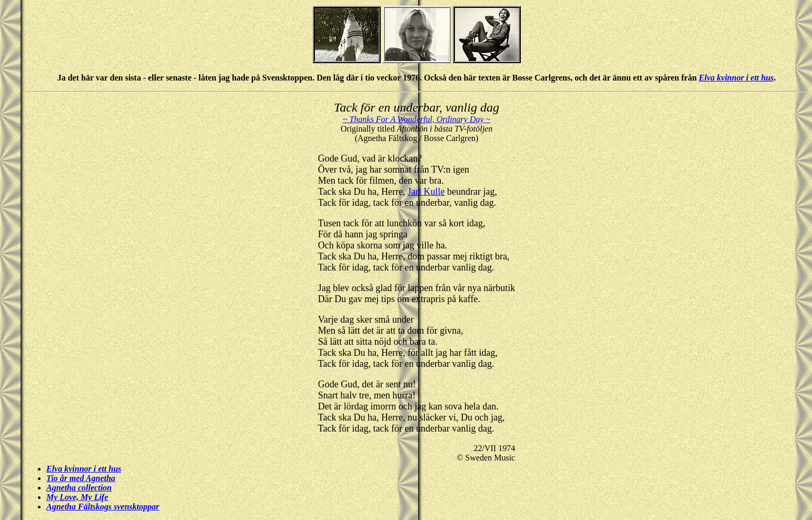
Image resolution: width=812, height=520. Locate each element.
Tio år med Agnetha (81, 478)
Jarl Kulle (426, 192)
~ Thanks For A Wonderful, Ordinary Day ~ (417, 119)
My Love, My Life (77, 497)
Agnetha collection (79, 488)
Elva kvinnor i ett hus (736, 78)
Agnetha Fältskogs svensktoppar (103, 507)
